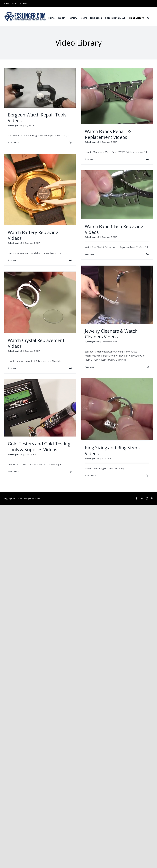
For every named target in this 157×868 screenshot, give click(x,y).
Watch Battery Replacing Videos (33, 235)
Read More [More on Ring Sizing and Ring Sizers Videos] (90, 476)
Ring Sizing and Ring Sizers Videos (112, 451)
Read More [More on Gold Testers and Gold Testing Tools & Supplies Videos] (12, 472)
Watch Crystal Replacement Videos (36, 343)
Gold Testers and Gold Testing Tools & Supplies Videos (39, 447)
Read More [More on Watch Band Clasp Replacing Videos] (90, 254)
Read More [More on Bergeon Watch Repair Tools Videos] (12, 143)
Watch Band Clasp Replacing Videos (114, 229)
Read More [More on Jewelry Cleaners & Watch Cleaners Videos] (90, 367)
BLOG (26, 4)
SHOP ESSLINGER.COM (13, 4)
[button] (148, 18)
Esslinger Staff (16, 125)
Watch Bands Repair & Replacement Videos (108, 134)
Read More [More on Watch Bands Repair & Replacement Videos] (90, 159)
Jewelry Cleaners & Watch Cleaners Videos (111, 334)
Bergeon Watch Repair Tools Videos (37, 118)
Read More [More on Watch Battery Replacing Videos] (12, 260)
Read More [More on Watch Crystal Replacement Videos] (12, 368)
